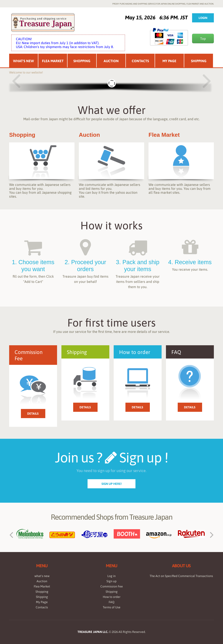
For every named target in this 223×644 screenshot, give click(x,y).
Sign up (111, 581)
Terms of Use (112, 607)
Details (33, 414)
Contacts (140, 61)
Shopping (82, 61)
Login (203, 18)
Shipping (199, 61)
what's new (42, 576)
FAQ (111, 602)
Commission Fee (112, 586)
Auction (111, 61)
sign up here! (112, 484)
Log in (111, 576)
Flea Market (53, 61)
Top (203, 38)
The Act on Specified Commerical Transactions (181, 576)
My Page (169, 61)
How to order (112, 597)
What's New (24, 61)
